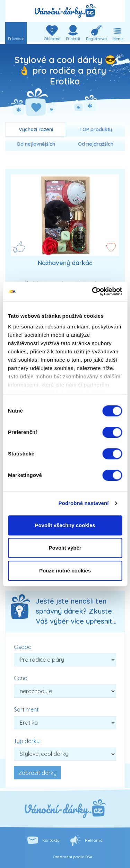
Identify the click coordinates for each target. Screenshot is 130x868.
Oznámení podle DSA (72, 857)
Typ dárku (27, 741)
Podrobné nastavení (83, 503)
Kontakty (51, 840)
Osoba (23, 647)
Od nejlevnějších (36, 144)
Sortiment (26, 709)
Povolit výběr (65, 548)
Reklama (94, 840)
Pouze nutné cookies (65, 571)
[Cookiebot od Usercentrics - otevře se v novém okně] (93, 291)
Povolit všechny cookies (65, 525)
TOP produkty (96, 129)
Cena (21, 678)
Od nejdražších (96, 144)
